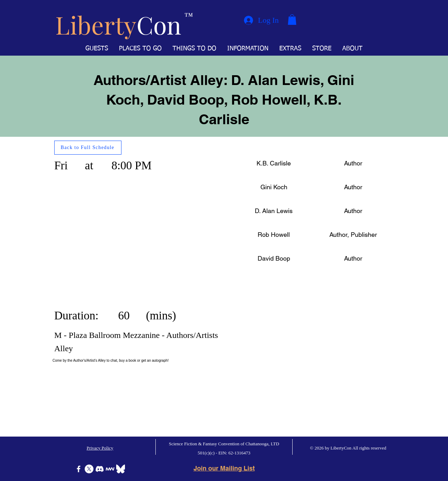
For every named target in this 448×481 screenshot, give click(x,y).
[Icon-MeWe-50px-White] (110, 469)
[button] (292, 20)
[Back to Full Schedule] (88, 148)
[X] (89, 469)
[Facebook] (79, 469)
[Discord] (100, 469)
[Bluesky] (121, 469)
